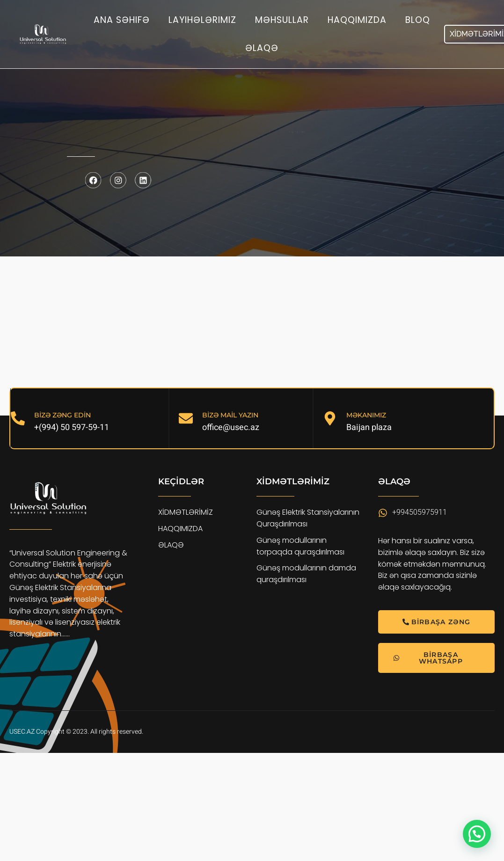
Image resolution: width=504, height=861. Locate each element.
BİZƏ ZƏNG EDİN (62, 415)
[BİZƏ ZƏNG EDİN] (18, 418)
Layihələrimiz (202, 20)
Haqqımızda (357, 20)
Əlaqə (262, 48)
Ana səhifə (122, 20)
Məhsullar (282, 20)
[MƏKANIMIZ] (330, 418)
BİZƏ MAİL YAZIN (230, 415)
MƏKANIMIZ (366, 415)
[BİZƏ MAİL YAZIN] (186, 418)
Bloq (418, 20)
